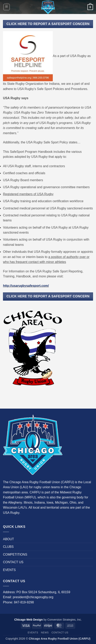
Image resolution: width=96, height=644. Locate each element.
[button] (7, 7)
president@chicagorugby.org (33, 597)
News (45, 633)
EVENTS (9, 570)
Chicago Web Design (29, 620)
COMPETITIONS (15, 554)
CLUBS (8, 547)
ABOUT (8, 539)
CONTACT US (13, 562)
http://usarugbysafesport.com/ (26, 286)
